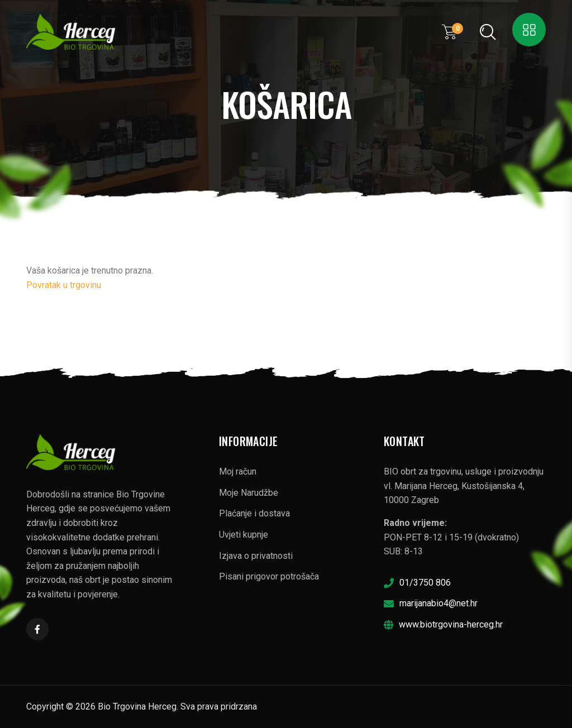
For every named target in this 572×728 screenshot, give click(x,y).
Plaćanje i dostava (254, 513)
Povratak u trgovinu (64, 285)
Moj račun (238, 471)
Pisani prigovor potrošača (269, 576)
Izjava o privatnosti (256, 556)
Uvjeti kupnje (244, 535)
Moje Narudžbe (249, 493)
